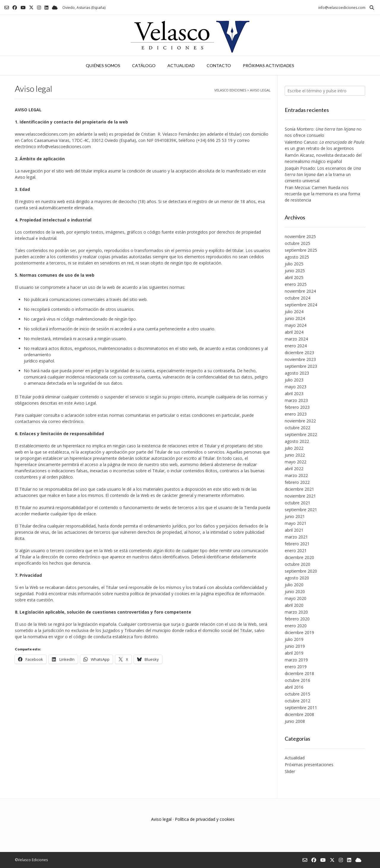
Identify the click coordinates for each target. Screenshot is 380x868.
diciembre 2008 (299, 714)
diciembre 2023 (299, 353)
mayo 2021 (296, 523)
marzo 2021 (296, 537)
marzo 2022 (296, 475)
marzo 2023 (296, 400)
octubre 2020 (297, 564)
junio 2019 (295, 646)
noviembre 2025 (300, 236)
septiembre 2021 (301, 510)
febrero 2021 (297, 544)
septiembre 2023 (301, 366)
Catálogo (144, 65)
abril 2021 (294, 530)
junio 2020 (295, 591)
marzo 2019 (296, 660)
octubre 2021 (297, 503)
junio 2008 (295, 721)
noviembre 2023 (300, 359)
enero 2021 (296, 551)
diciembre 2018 (299, 673)
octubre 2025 (297, 243)
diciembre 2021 (299, 489)
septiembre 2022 (301, 434)
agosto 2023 (297, 373)
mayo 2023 (296, 387)
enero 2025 (296, 284)
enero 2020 (296, 626)
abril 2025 (294, 277)
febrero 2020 (297, 619)
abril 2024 (294, 332)
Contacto (219, 65)
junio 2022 (295, 455)
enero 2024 (296, 346)
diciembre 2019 (299, 632)
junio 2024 (295, 318)
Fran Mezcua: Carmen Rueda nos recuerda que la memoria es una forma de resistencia (322, 194)
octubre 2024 (297, 298)
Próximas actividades (269, 65)
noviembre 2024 (300, 291)
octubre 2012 (297, 701)
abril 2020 (294, 605)
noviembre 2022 (300, 421)
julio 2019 (294, 639)
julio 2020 (294, 585)
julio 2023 (294, 380)
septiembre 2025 (301, 250)
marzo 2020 (296, 612)
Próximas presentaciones (309, 765)
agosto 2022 (297, 441)
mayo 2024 (296, 325)
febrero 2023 (297, 407)
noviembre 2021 (300, 496)
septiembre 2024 (301, 305)
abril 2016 (294, 687)
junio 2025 (295, 271)
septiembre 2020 (301, 571)
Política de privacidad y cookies (205, 819)
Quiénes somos (103, 65)
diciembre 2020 (299, 557)
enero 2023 (296, 414)
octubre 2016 (297, 680)
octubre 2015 (297, 694)
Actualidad (181, 65)
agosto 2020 (297, 578)
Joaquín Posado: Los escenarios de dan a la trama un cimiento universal (323, 174)
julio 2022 (294, 448)
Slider (290, 771)
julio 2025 (294, 264)
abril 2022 (294, 469)
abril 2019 (294, 653)
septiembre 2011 (301, 708)
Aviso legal (161, 819)
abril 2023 (294, 393)
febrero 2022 (297, 482)
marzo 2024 (296, 339)
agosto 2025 (297, 257)
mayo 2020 (296, 598)
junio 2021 (295, 516)
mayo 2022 (296, 462)
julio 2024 (294, 312)
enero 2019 (296, 667)
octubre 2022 (297, 428)
